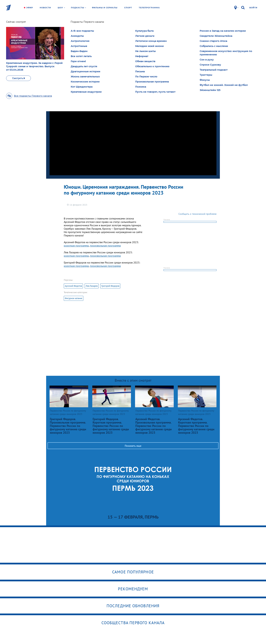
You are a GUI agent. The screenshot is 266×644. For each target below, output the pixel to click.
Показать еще (133, 446)
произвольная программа (105, 246)
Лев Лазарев (92, 286)
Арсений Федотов (73, 286)
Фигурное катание (74, 298)
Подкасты (78, 8)
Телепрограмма (149, 8)
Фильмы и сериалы (105, 8)
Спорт (128, 8)
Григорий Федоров (110, 286)
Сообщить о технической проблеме (197, 214)
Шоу (61, 8)
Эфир (30, 8)
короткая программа (76, 246)
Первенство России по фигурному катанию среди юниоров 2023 (86, 28)
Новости (45, 8)
